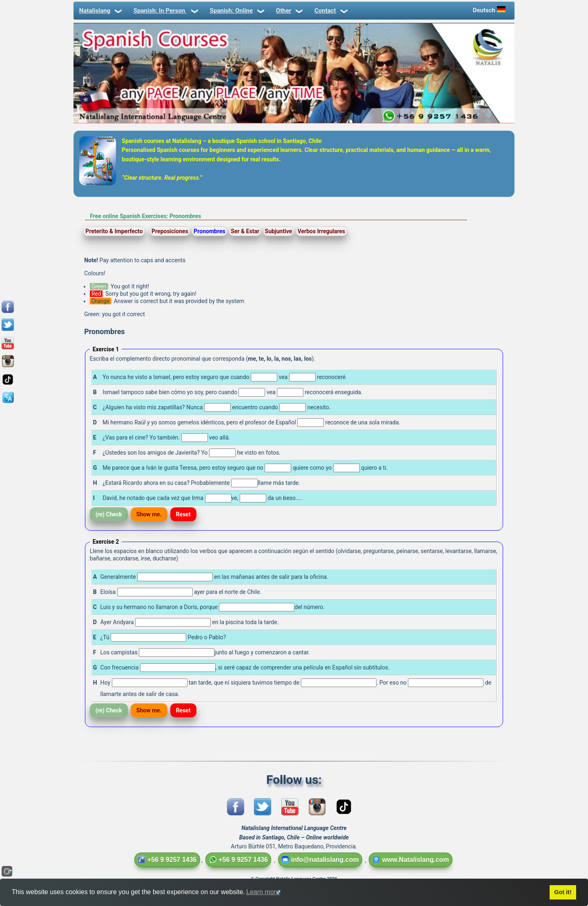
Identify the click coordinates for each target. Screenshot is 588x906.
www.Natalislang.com (411, 860)
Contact (330, 11)
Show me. (149, 514)
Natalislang (100, 11)
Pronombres (209, 231)
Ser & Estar (245, 231)
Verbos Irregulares (322, 231)
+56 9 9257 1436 (167, 860)
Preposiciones (170, 231)
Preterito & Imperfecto (114, 231)
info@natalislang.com (320, 860)
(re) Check (109, 514)
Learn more (263, 892)
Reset (183, 514)
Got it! (563, 892)
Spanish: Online (236, 11)
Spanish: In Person (165, 11)
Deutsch (490, 10)
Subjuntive (279, 231)
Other (289, 11)
